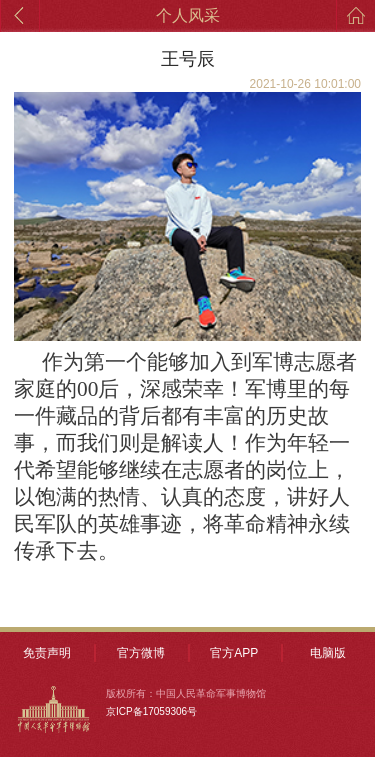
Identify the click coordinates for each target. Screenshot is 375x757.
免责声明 (47, 653)
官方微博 (141, 653)
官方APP (234, 653)
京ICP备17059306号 (151, 711)
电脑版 (328, 653)
